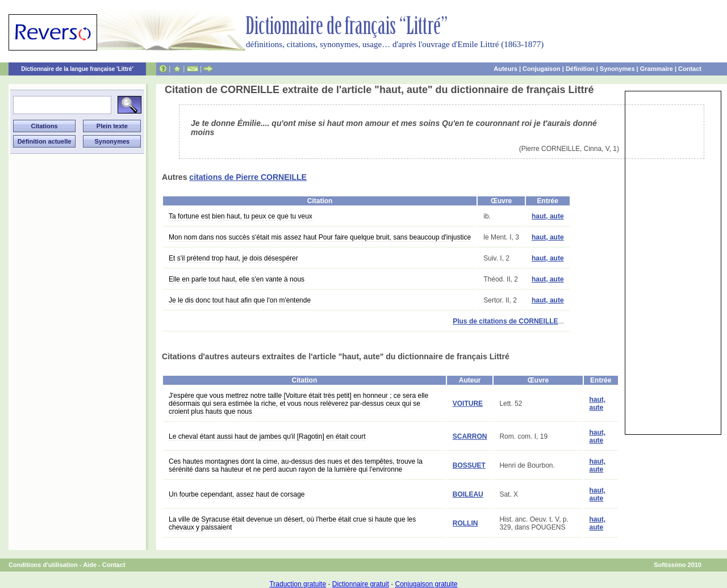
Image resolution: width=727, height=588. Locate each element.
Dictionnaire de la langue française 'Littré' (77, 69)
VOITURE (468, 404)
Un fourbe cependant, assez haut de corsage (237, 494)
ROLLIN (465, 523)
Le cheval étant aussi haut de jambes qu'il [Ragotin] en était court (267, 436)
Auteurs (505, 69)
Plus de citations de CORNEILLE (505, 321)
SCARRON (470, 436)
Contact (690, 69)
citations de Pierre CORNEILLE (248, 177)
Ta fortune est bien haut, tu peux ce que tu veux (241, 216)
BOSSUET (469, 465)
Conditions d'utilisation (43, 565)
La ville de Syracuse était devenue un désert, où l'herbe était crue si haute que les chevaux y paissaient (292, 523)
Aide (90, 565)
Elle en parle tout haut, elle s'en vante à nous (237, 279)
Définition (580, 69)
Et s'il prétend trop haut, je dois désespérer (233, 258)
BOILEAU (468, 494)
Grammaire (657, 69)
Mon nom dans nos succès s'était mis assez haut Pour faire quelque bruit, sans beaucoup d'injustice (320, 237)
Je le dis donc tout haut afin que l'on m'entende (240, 300)
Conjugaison (542, 69)
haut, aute (548, 216)
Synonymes (617, 69)
